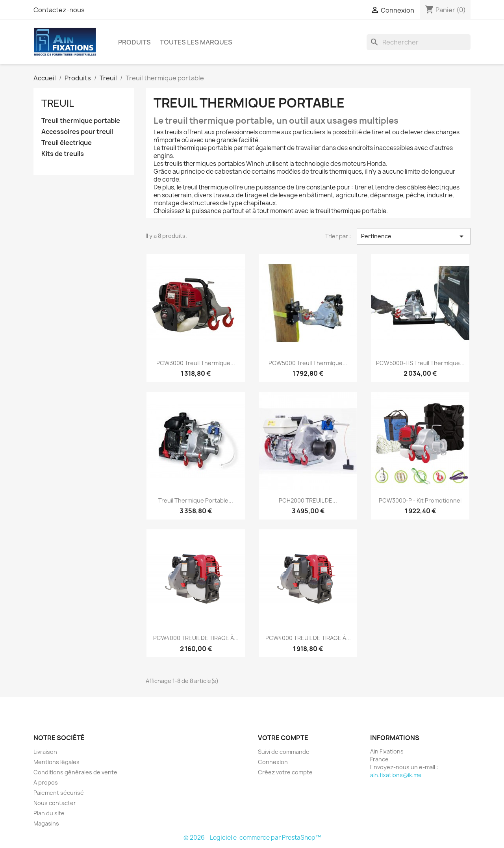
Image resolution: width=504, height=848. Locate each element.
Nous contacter (55, 803)
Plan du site (49, 813)
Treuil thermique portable (81, 121)
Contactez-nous (59, 10)
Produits (134, 42)
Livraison (45, 752)
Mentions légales (57, 762)
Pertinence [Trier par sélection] (414, 236)
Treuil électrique (67, 143)
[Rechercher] (419, 42)
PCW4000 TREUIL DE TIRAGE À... (196, 638)
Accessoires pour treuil (77, 132)
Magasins (46, 823)
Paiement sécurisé (59, 793)
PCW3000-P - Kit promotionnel (420, 500)
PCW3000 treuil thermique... (196, 363)
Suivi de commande (284, 752)
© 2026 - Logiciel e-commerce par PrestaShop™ (252, 838)
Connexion (273, 762)
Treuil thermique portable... (196, 500)
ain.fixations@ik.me (396, 775)
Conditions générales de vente (75, 772)
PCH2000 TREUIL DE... (308, 500)
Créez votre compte (285, 772)
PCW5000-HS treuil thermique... (420, 363)
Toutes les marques (196, 42)
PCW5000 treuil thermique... (308, 363)
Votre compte (283, 738)
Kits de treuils (63, 154)
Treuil (58, 103)
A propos (46, 782)
